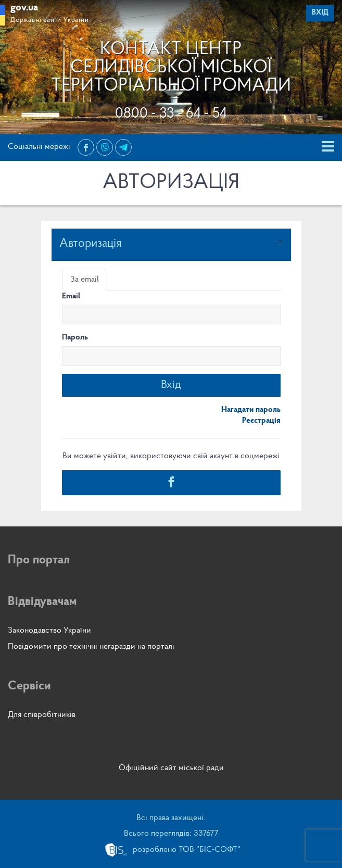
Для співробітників (42, 715)
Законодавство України (49, 631)
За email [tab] (85, 280)
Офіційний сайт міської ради (171, 768)
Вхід (171, 385)
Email (71, 296)
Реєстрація (261, 421)
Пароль (75, 337)
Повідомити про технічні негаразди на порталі (91, 647)
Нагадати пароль (251, 410)
